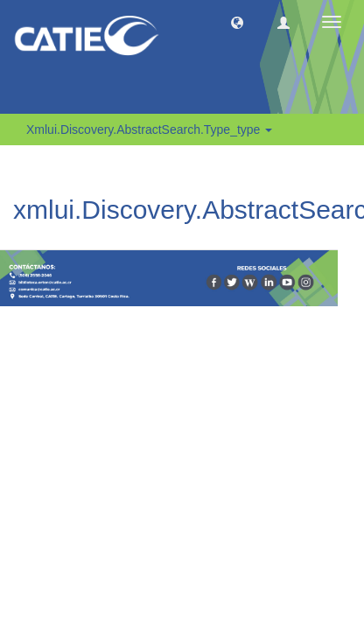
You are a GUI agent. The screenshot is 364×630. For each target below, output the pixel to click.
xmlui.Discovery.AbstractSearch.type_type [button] (149, 129)
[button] (237, 22)
